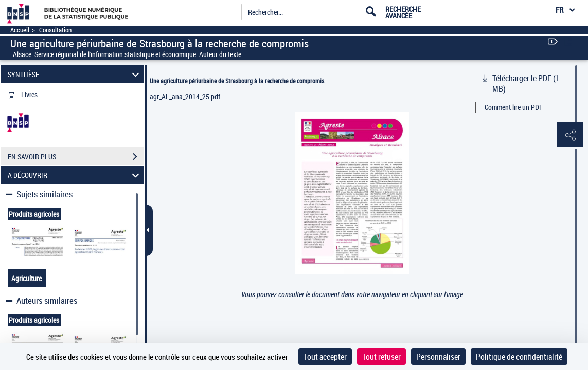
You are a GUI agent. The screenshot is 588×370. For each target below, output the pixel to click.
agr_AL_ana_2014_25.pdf (185, 96)
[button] (570, 135)
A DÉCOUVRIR (75, 175)
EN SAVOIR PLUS (76, 157)
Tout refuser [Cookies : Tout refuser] (381, 357)
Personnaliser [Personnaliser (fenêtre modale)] (438, 357)
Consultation (55, 30)
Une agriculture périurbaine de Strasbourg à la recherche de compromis (237, 81)
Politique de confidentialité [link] (519, 357)
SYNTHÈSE (75, 74)
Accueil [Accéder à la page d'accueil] (20, 30)
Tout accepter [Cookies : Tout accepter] (325, 357)
